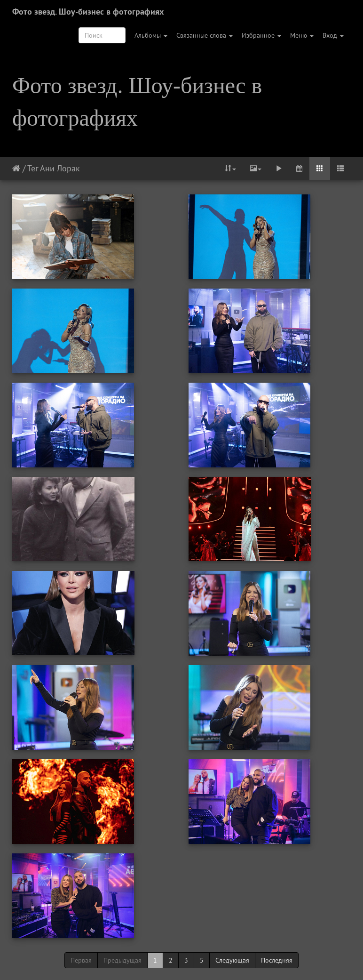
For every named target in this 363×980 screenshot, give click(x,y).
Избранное (261, 35)
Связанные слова (205, 35)
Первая (81, 960)
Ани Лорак (60, 168)
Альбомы (151, 35)
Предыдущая (122, 960)
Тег (33, 168)
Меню (302, 35)
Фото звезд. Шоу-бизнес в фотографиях (88, 12)
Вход (333, 35)
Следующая (232, 960)
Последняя (277, 960)
